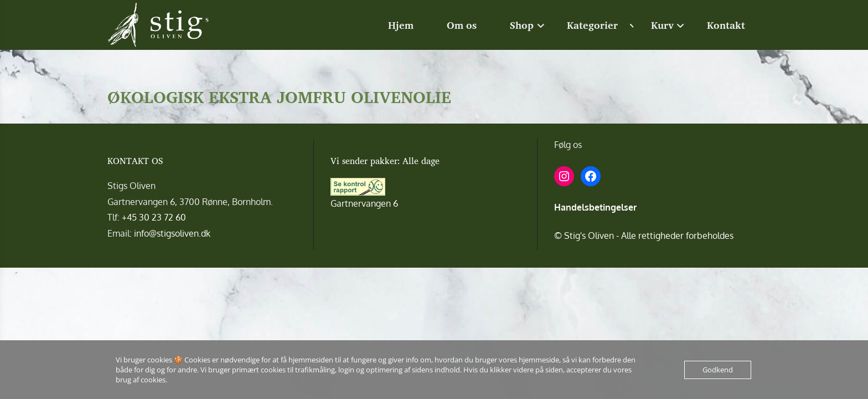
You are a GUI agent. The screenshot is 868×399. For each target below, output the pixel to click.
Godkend (718, 370)
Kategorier (592, 25)
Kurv (662, 25)
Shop (522, 25)
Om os (462, 25)
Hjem (401, 25)
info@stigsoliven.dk (172, 233)
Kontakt (726, 25)
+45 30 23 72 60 (154, 217)
